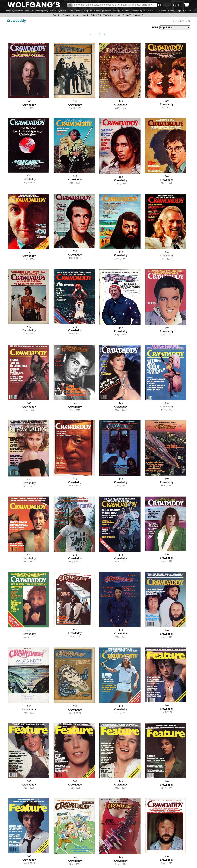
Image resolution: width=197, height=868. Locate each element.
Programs (88, 11)
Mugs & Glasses (183, 11)
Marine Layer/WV (58, 11)
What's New (108, 15)
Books (171, 11)
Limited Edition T (123, 15)
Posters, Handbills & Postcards (20, 11)
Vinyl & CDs (152, 11)
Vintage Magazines (122, 11)
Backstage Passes (103, 11)
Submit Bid (96, 15)
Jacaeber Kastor (70, 15)
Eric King (57, 15)
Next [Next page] (104, 33)
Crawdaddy (16, 20)
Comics (163, 11)
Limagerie (84, 15)
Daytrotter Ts (138, 15)
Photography (42, 11)
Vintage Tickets (75, 11)
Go (160, 5)
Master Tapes (139, 11)
